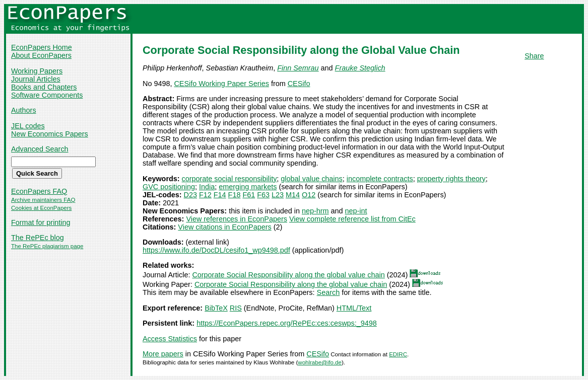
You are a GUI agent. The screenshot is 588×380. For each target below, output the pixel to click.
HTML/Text (354, 308)
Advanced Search (40, 149)
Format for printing (41, 222)
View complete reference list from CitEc (352, 219)
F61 (249, 195)
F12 (205, 195)
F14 (220, 195)
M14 (293, 195)
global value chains (311, 179)
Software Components (47, 95)
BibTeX (216, 308)
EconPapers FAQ (39, 191)
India (207, 187)
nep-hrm (315, 211)
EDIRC (398, 354)
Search (329, 292)
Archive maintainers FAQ (43, 200)
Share (534, 56)
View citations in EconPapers (224, 227)
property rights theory (451, 179)
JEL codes (28, 126)
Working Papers (37, 71)
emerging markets (248, 187)
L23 (278, 195)
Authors (24, 110)
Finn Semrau (298, 68)
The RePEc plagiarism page (47, 246)
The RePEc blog (38, 238)
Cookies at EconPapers (41, 208)
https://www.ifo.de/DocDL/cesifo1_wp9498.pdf (216, 250)
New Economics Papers (50, 134)
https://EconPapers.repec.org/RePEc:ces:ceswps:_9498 (287, 323)
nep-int (356, 211)
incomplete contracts (380, 179)
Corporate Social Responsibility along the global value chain (288, 275)
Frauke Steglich (360, 68)
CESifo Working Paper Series (221, 84)
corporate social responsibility (230, 179)
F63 (263, 195)
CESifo (299, 84)
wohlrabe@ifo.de (320, 362)
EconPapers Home (42, 47)
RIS (236, 308)
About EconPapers (41, 55)
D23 (190, 195)
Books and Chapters (44, 87)
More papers (163, 354)
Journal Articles (36, 79)
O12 (309, 195)
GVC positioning (169, 187)
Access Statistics (170, 339)
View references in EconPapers (237, 219)
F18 (235, 195)
